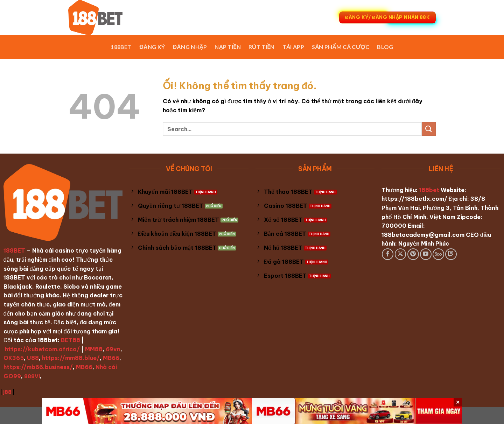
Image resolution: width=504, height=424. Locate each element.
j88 (7, 392)
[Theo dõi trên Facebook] (388, 254)
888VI (32, 376)
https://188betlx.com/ (414, 199)
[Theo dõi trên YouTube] (426, 254)
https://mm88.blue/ (71, 358)
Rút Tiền (262, 47)
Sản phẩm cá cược (341, 47)
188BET (121, 47)
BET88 (71, 340)
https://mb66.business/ (38, 367)
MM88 (94, 349)
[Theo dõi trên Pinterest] (413, 254)
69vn (113, 349)
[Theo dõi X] (401, 254)
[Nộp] (429, 129)
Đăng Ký (152, 47)
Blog (385, 47)
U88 (33, 358)
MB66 (111, 358)
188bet (429, 190)
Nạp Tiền (228, 47)
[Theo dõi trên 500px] (438, 254)
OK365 (14, 358)
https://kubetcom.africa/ (42, 349)
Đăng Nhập (190, 47)
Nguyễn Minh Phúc (424, 243)
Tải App (293, 47)
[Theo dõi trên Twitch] (451, 254)
